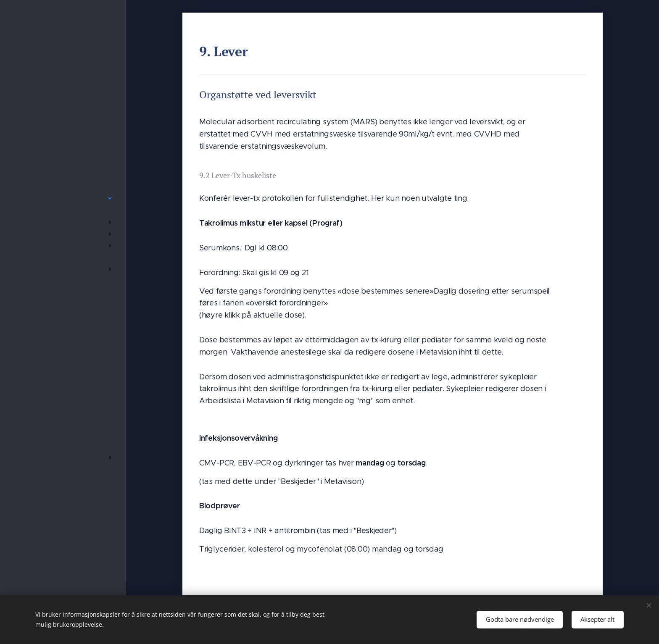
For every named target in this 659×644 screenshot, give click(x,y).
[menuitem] (63, 173)
